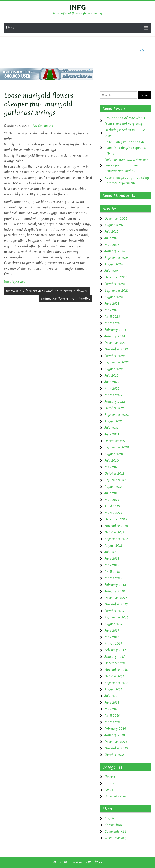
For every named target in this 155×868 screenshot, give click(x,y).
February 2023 (115, 330)
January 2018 (115, 591)
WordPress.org (116, 838)
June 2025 (112, 238)
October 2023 (115, 284)
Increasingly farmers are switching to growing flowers (47, 291)
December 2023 (116, 277)
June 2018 (112, 558)
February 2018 (115, 585)
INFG (78, 7)
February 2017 (115, 650)
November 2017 (116, 604)
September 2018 (117, 539)
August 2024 (114, 264)
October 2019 (115, 473)
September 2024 (117, 258)
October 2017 (115, 611)
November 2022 (116, 349)
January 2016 (115, 735)
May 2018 (112, 565)
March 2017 (113, 643)
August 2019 (114, 487)
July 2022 (112, 375)
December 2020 (116, 441)
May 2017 (112, 637)
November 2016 (116, 670)
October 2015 (115, 755)
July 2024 (112, 271)
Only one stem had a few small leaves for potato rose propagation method (127, 165)
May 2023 (112, 310)
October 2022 (115, 356)
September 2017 (116, 617)
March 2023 (114, 323)
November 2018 (116, 526)
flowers (110, 777)
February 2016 (115, 728)
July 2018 (112, 552)
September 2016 (117, 683)
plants (109, 783)
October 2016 (115, 676)
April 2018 (112, 572)
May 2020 (112, 467)
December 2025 (116, 218)
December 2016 (116, 663)
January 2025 (115, 251)
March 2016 (113, 722)
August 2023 (114, 297)
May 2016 (112, 709)
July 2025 (112, 231)
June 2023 (112, 303)
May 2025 (112, 245)
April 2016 (112, 715)
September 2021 (117, 415)
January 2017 (115, 657)
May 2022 (112, 388)
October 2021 (115, 408)
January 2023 (115, 336)
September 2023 (117, 290)
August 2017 (114, 624)
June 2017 (112, 630)
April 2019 (112, 506)
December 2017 (116, 598)
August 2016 (114, 689)
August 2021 (114, 421)
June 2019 (112, 493)
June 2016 (112, 702)
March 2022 (114, 395)
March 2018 (113, 578)
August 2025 (114, 225)
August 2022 (114, 369)
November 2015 (116, 748)
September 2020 (117, 447)
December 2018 (116, 519)
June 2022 (112, 382)
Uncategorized (15, 281)
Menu (10, 28)
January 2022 (115, 401)
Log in (109, 818)
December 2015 (116, 742)
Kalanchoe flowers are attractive (66, 298)
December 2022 (116, 343)
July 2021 (112, 428)
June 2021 (112, 434)
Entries (113, 825)
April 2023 (112, 316)
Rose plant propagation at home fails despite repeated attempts (125, 148)
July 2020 (112, 460)
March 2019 (113, 513)
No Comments (43, 126)
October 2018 (115, 532)
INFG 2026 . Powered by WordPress (78, 862)
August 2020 (114, 454)
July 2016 (112, 696)
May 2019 (112, 500)
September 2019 (117, 480)
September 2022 (117, 362)
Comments (116, 831)
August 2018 (114, 545)
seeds (109, 790)
